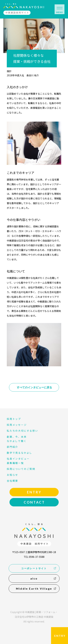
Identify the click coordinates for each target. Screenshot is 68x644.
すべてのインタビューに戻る (34, 387)
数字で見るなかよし (20, 453)
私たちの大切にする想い (22, 431)
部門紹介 (12, 447)
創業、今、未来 (17, 437)
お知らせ (12, 475)
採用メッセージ (17, 425)
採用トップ (14, 419)
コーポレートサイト (34, 568)
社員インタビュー (18, 459)
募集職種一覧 (15, 463)
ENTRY (60, 636)
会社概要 (12, 481)
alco (34, 578)
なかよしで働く (17, 441)
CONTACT (34, 502)
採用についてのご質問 (21, 469)
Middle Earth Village (34, 589)
